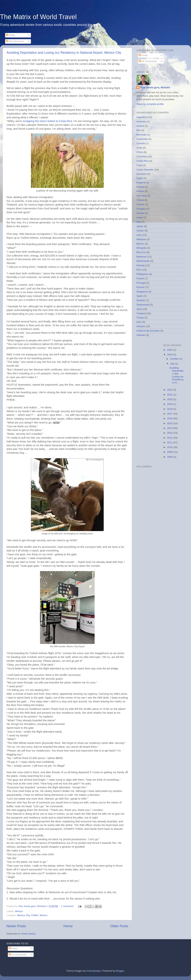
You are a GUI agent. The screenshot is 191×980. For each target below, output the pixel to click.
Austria (140, 126)
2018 (170, 409)
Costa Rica (142, 161)
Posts (10, 35)
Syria (139, 309)
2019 (170, 404)
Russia (140, 287)
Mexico (19, 911)
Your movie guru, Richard (155, 87)
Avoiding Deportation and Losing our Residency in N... (176, 375)
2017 (170, 414)
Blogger (120, 971)
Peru (139, 270)
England (141, 183)
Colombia (142, 156)
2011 (170, 442)
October (175, 359)
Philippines (142, 274)
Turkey (140, 318)
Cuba (139, 165)
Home (68, 926)
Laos (139, 235)
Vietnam (141, 335)
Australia (141, 122)
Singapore (142, 292)
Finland (140, 187)
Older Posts (119, 926)
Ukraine (141, 326)
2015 (170, 423)
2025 (170, 350)
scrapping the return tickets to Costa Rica (47, 121)
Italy (139, 222)
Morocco (141, 252)
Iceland (140, 213)
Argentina (142, 117)
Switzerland (143, 305)
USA (139, 322)
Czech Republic (145, 170)
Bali (139, 130)
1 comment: (68, 906)
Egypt (140, 178)
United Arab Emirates (148, 331)
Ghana (140, 200)
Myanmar (142, 257)
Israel (139, 217)
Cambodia (142, 139)
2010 (170, 447)
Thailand (141, 313)
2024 (170, 355)
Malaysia (141, 239)
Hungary (141, 209)
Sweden (141, 300)
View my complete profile (150, 104)
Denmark (141, 174)
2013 (170, 433)
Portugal (141, 283)
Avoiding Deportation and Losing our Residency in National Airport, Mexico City (64, 53)
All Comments (15, 41)
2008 (170, 457)
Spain (140, 296)
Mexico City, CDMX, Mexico (32, 915)
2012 (170, 438)
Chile (139, 148)
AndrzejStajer (93, 971)
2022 (170, 390)
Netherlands (143, 261)
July (173, 364)
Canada (141, 143)
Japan (140, 226)
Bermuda (141, 135)
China (140, 152)
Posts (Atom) (29, 934)
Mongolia (141, 248)
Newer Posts (16, 926)
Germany (142, 196)
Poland (140, 278)
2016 (170, 418)
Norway (141, 265)
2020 (170, 399)
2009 (170, 452)
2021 (170, 395)
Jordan (140, 231)
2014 (170, 428)
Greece (140, 204)
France (140, 191)
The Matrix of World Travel (38, 17)
